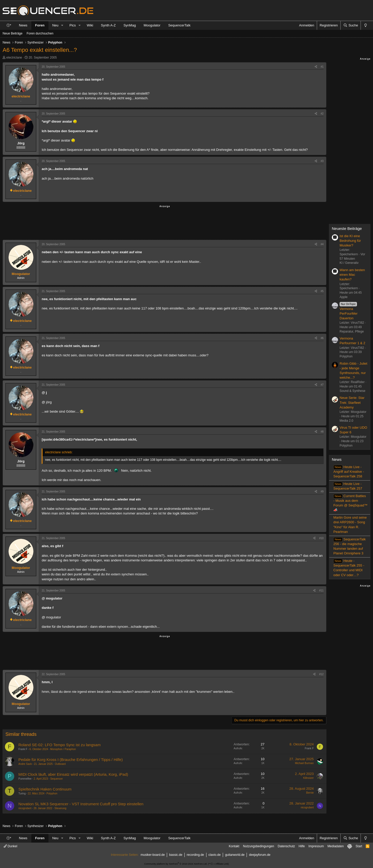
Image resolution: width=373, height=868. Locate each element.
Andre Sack (25, 764)
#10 (321, 538)
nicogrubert (25, 808)
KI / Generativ (349, 263)
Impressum (316, 846)
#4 (322, 244)
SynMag (130, 25)
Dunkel (10, 846)
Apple (344, 297)
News (23, 25)
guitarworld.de (235, 855)
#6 (322, 338)
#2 (322, 114)
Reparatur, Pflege (352, 331)
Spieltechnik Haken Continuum (45, 789)
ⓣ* (9, 25)
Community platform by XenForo (176, 864)
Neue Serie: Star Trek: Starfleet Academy (352, 402)
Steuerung (60, 808)
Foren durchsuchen (40, 33)
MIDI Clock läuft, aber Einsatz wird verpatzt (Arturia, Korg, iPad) (73, 774)
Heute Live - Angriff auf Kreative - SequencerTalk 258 (349, 472)
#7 (322, 385)
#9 (322, 492)
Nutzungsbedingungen (259, 846)
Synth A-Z (108, 25)
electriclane (14, 58)
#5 (322, 291)
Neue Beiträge (13, 33)
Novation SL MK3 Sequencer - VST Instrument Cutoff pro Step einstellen (81, 804)
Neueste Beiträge (347, 228)
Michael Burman (304, 763)
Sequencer (56, 779)
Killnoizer (308, 778)
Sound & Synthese (352, 391)
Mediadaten (336, 846)
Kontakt (234, 846)
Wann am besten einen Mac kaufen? (352, 275)
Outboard (60, 764)
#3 (322, 161)
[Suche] (350, 25)
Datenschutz (286, 846)
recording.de (195, 855)
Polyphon (52, 793)
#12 (321, 674)
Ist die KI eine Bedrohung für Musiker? (350, 241)
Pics (73, 25)
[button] (62, 25)
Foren (40, 25)
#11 (321, 591)
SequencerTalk (179, 25)
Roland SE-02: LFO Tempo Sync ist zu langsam (59, 745)
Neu (55, 25)
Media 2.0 (346, 421)
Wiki (90, 25)
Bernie (310, 793)
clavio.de (215, 855)
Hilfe (302, 846)
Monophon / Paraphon (63, 749)
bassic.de (176, 855)
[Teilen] (316, 67)
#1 (322, 67)
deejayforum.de (260, 855)
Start (359, 846)
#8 (322, 432)
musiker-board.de (153, 855)
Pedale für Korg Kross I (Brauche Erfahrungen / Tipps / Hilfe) (71, 760)
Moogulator (152, 25)
